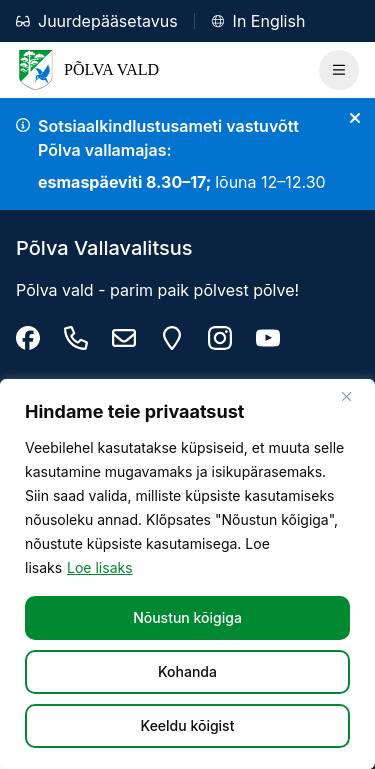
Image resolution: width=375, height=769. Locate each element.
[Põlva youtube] (268, 338)
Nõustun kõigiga (187, 617)
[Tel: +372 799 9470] (76, 338)
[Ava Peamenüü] (339, 70)
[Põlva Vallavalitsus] (28, 338)
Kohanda (187, 671)
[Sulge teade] (355, 118)
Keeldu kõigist (188, 725)
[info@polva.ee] (124, 338)
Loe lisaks (100, 567)
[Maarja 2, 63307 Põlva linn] (172, 338)
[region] (187, 574)
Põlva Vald (87, 70)
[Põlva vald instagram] (220, 338)
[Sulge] (354, 396)
